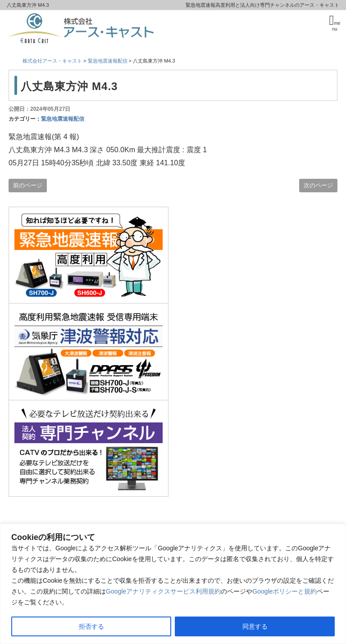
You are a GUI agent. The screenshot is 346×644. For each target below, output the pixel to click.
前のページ (28, 185)
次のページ (318, 185)
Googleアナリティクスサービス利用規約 (163, 591)
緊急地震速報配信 (63, 119)
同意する (255, 626)
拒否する (91, 626)
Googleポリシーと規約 (285, 591)
